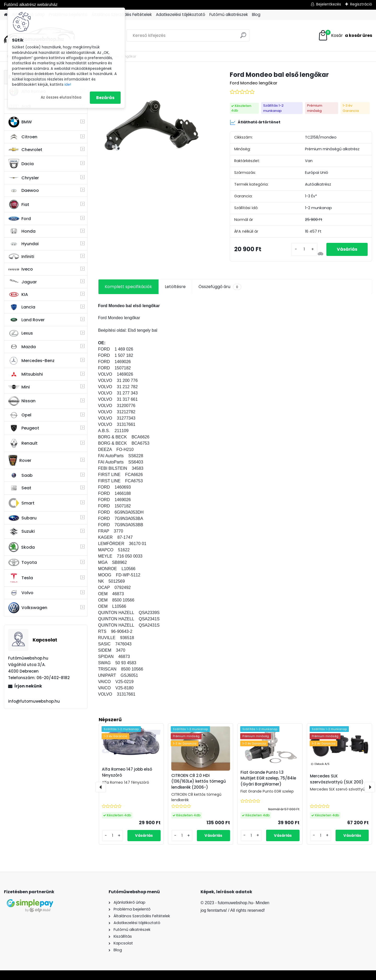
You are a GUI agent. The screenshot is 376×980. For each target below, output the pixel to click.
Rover (20, 460)
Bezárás (105, 98)
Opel (20, 415)
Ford (20, 219)
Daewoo (24, 190)
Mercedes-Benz (31, 360)
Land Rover (27, 320)
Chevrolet (25, 150)
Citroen (23, 137)
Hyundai (23, 244)
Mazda (22, 347)
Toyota (23, 562)
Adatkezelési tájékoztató (181, 15)
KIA (18, 295)
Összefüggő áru (220, 287)
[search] (243, 37)
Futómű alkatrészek (229, 15)
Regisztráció (361, 4)
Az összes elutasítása (61, 97)
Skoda (22, 547)
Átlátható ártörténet (255, 122)
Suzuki (22, 531)
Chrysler (24, 178)
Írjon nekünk (28, 686)
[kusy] (304, 249)
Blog (256, 15)
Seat (20, 488)
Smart (21, 503)
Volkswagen (28, 608)
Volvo (21, 593)
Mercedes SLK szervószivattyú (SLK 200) (337, 779)
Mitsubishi (26, 374)
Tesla (21, 578)
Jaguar (23, 282)
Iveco (21, 269)
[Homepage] (6, 15)
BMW (20, 122)
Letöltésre (175, 287)
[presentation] (101, 787)
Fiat (19, 204)
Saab (20, 475)
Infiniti (21, 257)
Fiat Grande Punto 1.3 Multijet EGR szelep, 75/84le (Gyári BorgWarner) (268, 778)
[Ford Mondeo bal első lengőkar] (156, 128)
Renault (23, 443)
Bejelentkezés (329, 4)
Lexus (21, 333)
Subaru (22, 518)
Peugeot (24, 428)
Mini (19, 387)
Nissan (22, 401)
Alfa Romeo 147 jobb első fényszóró (127, 772)
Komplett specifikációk (128, 287)
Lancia (22, 307)
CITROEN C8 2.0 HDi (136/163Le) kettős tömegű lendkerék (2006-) (199, 781)
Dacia (21, 164)
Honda (22, 231)
